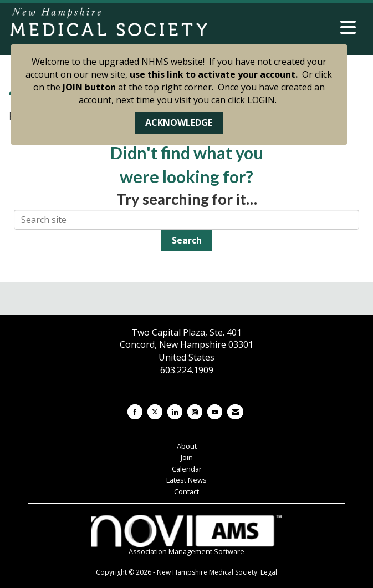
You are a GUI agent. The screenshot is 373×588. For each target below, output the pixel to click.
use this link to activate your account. (214, 74)
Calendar (187, 469)
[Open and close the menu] (285, 27)
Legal (269, 572)
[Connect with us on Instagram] (195, 412)
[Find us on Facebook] (135, 412)
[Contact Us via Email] (235, 412)
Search (187, 240)
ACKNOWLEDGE (179, 123)
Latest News (186, 480)
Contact (186, 491)
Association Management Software (187, 536)
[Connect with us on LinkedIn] (175, 412)
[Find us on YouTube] (215, 412)
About (187, 446)
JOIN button (89, 87)
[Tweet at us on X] (155, 412)
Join (187, 457)
